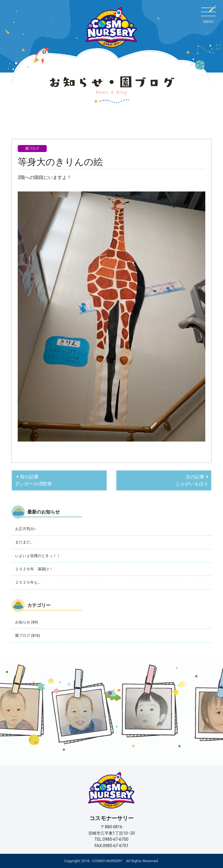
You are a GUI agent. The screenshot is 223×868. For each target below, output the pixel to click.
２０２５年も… (28, 582)
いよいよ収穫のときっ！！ (38, 556)
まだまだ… (24, 542)
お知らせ (23, 622)
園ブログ (32, 149)
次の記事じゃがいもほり (192, 480)
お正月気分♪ (25, 529)
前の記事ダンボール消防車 (33, 480)
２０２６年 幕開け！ (34, 569)
